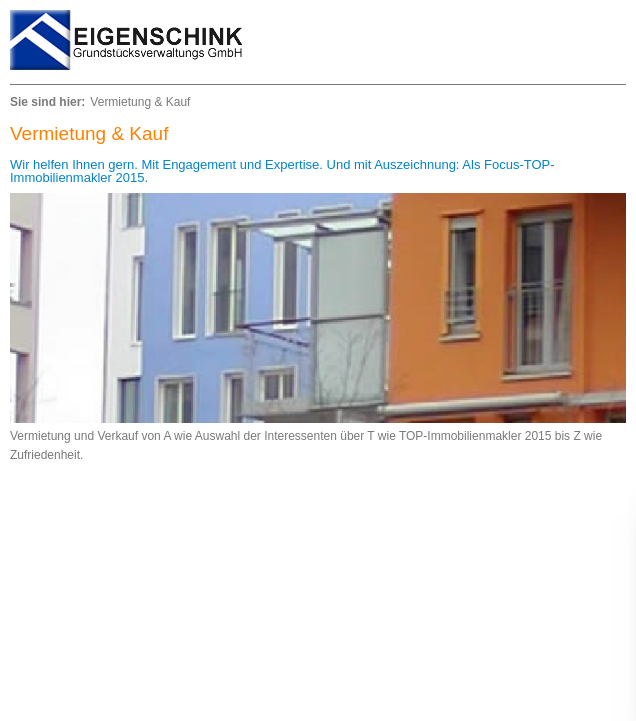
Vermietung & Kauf (140, 102)
